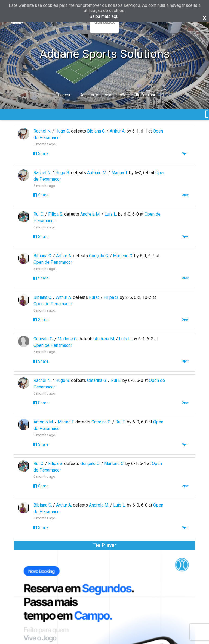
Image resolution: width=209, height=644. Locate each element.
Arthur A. (118, 131)
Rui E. (116, 380)
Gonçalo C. (99, 256)
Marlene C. (123, 256)
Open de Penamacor (53, 262)
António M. (97, 173)
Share (41, 153)
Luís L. (111, 214)
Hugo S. (63, 131)
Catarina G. (97, 380)
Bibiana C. (96, 131)
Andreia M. (90, 214)
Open (186, 153)
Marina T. (120, 173)
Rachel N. (42, 131)
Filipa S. (56, 214)
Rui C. (39, 214)
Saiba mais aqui (104, 16)
